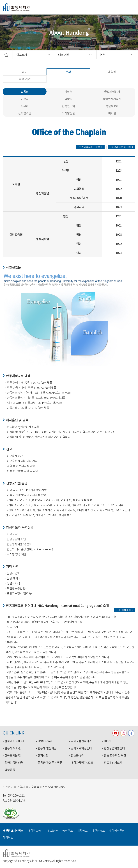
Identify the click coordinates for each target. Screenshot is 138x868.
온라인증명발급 (14, 763)
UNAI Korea (45, 741)
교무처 (25, 99)
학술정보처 (112, 106)
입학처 (68, 99)
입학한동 (10, 770)
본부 (68, 72)
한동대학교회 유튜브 (90, 147)
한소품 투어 (78, 755)
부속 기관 (25, 79)
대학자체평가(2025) (82, 763)
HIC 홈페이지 (124, 610)
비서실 (112, 113)
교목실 (25, 92)
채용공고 (82, 830)
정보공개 (53, 830)
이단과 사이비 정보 (121, 147)
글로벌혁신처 (112, 92)
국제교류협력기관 (81, 741)
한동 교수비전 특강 (115, 755)
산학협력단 (25, 113)
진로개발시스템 (113, 763)
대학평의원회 (117, 830)
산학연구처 (68, 106)
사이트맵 (8, 837)
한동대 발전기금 (47, 748)
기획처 (68, 92)
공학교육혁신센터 (81, 748)
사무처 (25, 106)
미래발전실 (68, 113)
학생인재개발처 (112, 99)
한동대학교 (16, 7)
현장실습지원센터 (114, 748)
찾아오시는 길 (13, 755)
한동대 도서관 (13, 748)
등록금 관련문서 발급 (50, 763)
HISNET (109, 741)
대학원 (112, 72)
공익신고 (68, 830)
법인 (25, 72)
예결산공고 (98, 830)
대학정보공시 (36, 830)
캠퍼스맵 (43, 755)
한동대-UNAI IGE (15, 741)
